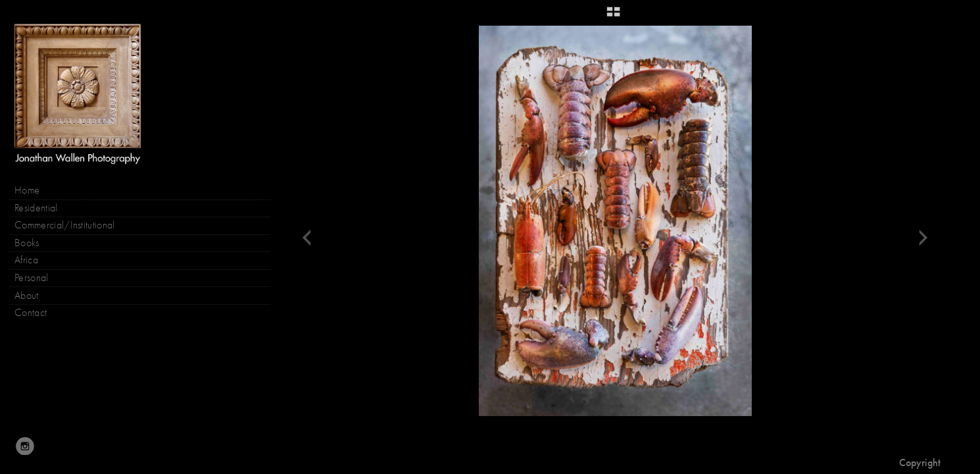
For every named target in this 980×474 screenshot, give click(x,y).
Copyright (920, 462)
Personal (32, 278)
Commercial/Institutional (65, 225)
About (27, 296)
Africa (26, 260)
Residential (36, 208)
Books (34, 243)
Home (27, 190)
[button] (613, 16)
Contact (31, 313)
